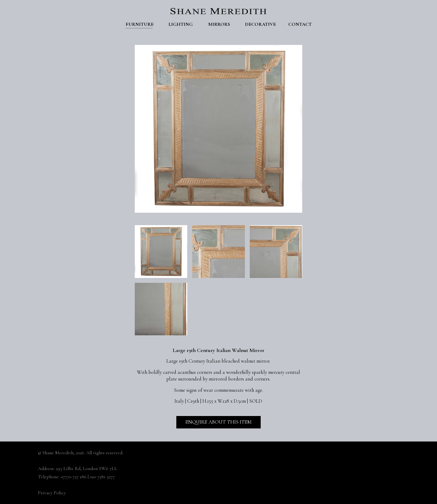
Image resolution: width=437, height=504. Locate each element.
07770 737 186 (74, 477)
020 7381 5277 (102, 477)
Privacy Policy (52, 493)
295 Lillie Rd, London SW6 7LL (86, 468)
